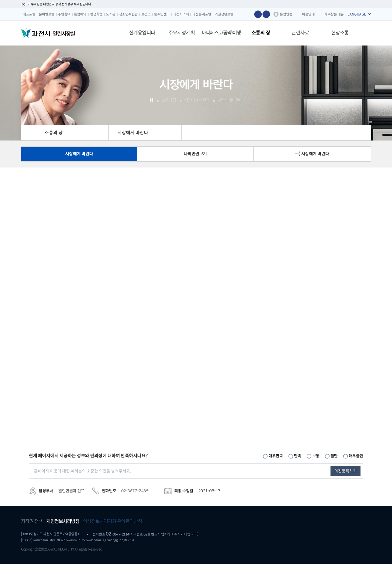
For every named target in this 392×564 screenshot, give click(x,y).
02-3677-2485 (135, 491)
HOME (28, 133)
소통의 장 (54, 133)
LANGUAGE (357, 14)
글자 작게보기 (266, 14)
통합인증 (286, 14)
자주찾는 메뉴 (334, 14)
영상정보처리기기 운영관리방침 (112, 521)
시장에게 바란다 (133, 133)
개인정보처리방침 (63, 521)
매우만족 (276, 456)
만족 (298, 456)
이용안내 (308, 14)
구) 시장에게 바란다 (312, 154)
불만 (334, 456)
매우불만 (356, 456)
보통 (316, 456)
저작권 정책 (32, 521)
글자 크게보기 (258, 14)
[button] (142, 33)
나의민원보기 (195, 154)
